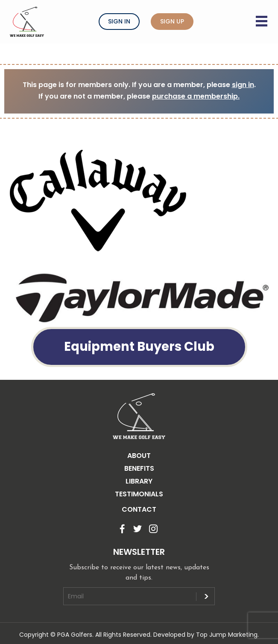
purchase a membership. (196, 96)
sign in (243, 85)
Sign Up (172, 21)
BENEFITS (139, 468)
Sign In (119, 21)
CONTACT (139, 509)
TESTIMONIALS (139, 494)
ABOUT (139, 456)
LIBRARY (139, 481)
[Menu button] (263, 16)
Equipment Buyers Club (139, 347)
